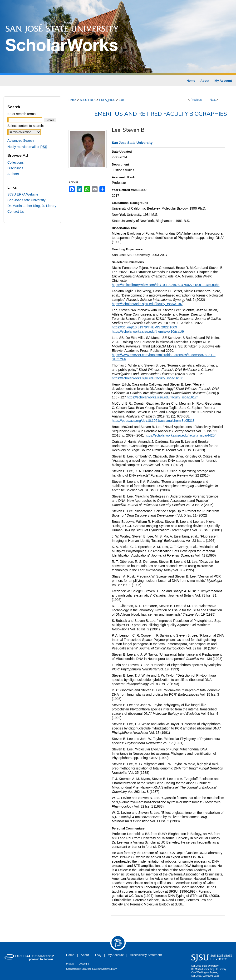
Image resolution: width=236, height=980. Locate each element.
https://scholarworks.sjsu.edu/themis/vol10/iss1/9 (148, 332)
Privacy (70, 964)
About (85, 955)
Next (213, 100)
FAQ (98, 955)
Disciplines (15, 168)
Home (72, 100)
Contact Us (16, 211)
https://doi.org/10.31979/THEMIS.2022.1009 (144, 327)
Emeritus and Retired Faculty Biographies (161, 114)
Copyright (84, 964)
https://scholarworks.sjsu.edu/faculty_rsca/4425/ (180, 435)
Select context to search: (26, 126)
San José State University (26, 200)
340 (121, 100)
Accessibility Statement (146, 955)
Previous (196, 100)
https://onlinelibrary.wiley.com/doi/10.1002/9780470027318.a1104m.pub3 (166, 285)
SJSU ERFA (88, 100)
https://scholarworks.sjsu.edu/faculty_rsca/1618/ (147, 378)
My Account (116, 955)
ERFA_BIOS (107, 100)
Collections (15, 162)
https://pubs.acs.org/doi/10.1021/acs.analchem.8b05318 (153, 421)
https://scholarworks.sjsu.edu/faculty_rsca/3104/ (147, 304)
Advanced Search (21, 141)
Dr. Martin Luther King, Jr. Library (32, 206)
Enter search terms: (22, 114)
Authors (13, 174)
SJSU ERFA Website (23, 194)
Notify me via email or (27, 147)
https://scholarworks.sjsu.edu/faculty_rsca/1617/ (162, 397)
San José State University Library (99, 969)
